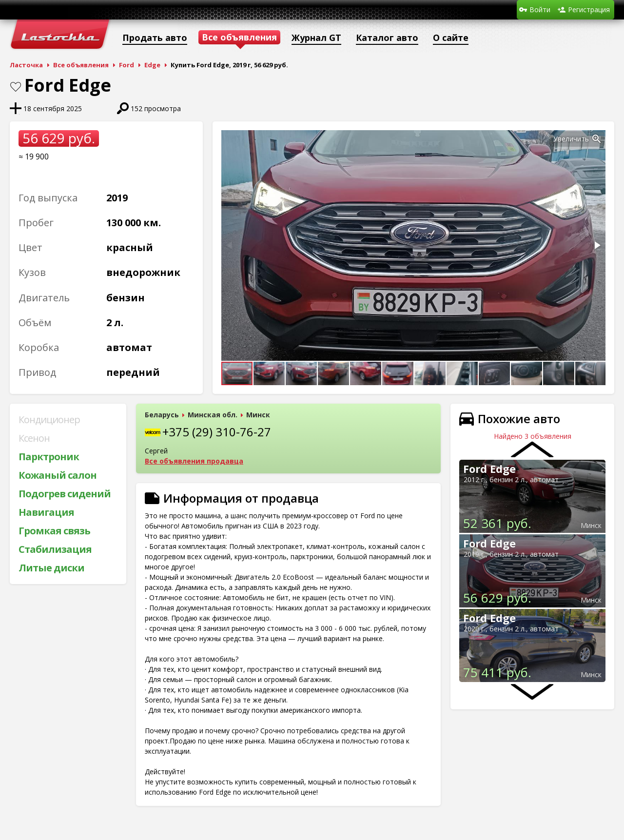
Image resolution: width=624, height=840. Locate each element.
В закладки (16, 87)
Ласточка (26, 65)
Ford (127, 65)
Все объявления (81, 65)
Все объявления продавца (194, 461)
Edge (152, 65)
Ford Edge (489, 469)
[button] (597, 139)
